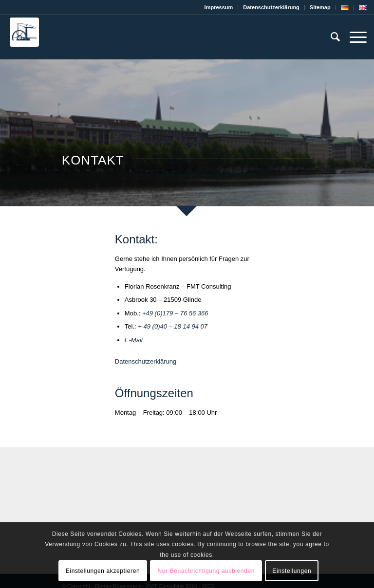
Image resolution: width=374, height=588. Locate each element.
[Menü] (353, 37)
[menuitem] (219, 7)
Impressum (219, 7)
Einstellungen (292, 571)
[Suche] (330, 37)
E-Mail (134, 340)
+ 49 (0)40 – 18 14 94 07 (173, 326)
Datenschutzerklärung (146, 361)
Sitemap (320, 7)
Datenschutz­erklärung (271, 7)
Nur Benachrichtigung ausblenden (206, 571)
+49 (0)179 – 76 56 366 (175, 313)
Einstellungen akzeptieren (103, 571)
